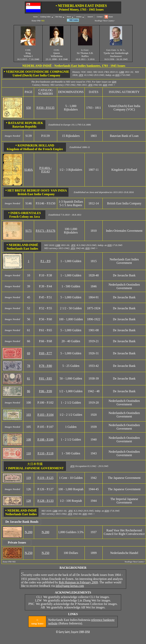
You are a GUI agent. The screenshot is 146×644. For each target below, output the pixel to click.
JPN (81, 75)
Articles (78, 17)
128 (29, 501)
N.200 (29, 532)
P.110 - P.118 (45, 453)
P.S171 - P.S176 (45, 231)
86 (29, 391)
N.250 (29, 553)
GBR (121, 72)
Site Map (59, 17)
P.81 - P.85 (45, 378)
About (69, 17)
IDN (117, 75)
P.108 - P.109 (45, 440)
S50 (29, 108)
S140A (29, 170)
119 (28, 478)
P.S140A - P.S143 (45, 170)
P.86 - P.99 (45, 391)
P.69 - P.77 (45, 353)
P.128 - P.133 (45, 501)
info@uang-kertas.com (70, 586)
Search (90, 17)
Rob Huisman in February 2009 (78, 582)
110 (28, 453)
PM (39, 21)
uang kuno (37, 623)
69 (29, 353)
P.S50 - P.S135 (45, 108)
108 (29, 440)
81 (29, 378)
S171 (29, 231)
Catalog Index (45, 17)
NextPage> (99, 21)
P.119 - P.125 (46, 478)
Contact (100, 17)
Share (111, 17)
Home (35, 17)
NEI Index (74, 20)
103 (29, 415)
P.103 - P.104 (45, 415)
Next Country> (109, 21)
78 (29, 366)
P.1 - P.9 (45, 261)
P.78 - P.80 (45, 366)
